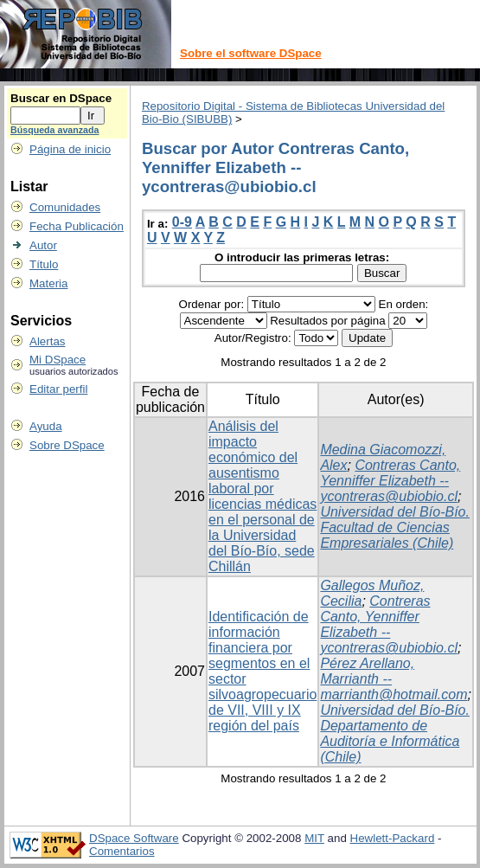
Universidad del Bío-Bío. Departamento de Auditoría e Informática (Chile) (395, 733)
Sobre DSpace (67, 445)
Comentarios (122, 851)
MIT (314, 838)
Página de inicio (70, 149)
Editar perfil (58, 389)
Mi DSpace (58, 360)
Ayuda (46, 426)
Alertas (47, 341)
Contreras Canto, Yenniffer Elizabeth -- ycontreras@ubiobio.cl (390, 481)
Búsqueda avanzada (54, 130)
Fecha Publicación (77, 226)
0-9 (182, 222)
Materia (48, 283)
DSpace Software (134, 838)
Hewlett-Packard (393, 838)
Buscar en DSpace (61, 98)
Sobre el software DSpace (251, 53)
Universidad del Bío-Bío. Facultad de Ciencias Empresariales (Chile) (395, 527)
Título (44, 264)
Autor (43, 245)
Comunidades (65, 207)
